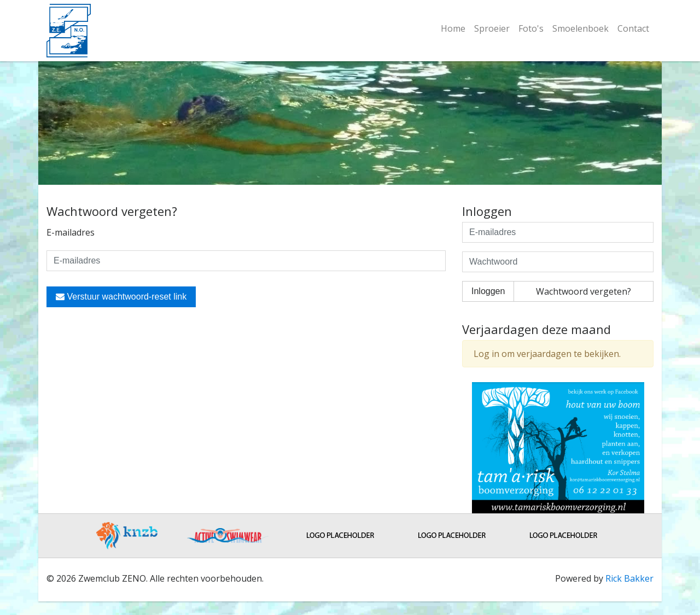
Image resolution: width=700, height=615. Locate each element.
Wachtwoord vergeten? (584, 291)
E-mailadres (71, 232)
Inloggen (488, 291)
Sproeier (492, 28)
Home (453, 28)
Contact (633, 28)
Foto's (531, 28)
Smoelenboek (581, 28)
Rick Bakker (629, 578)
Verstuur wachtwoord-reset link (121, 297)
